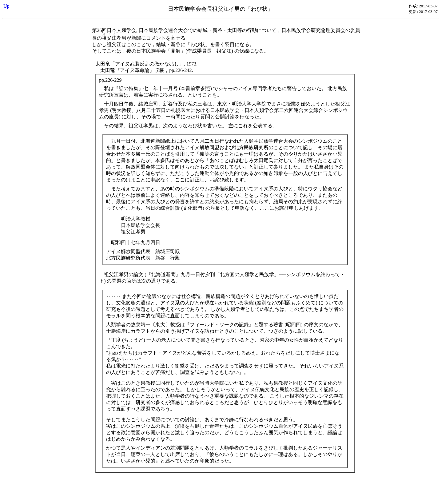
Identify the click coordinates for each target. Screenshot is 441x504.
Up (6, 6)
